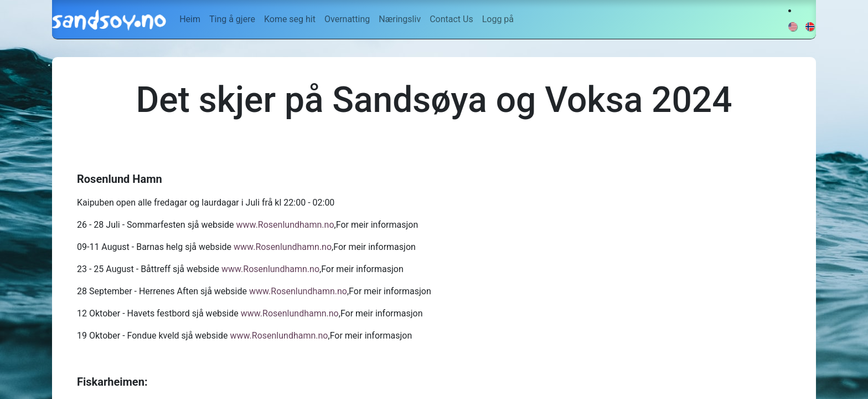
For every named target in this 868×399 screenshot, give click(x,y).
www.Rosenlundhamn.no (285, 225)
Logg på (498, 19)
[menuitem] (190, 19)
